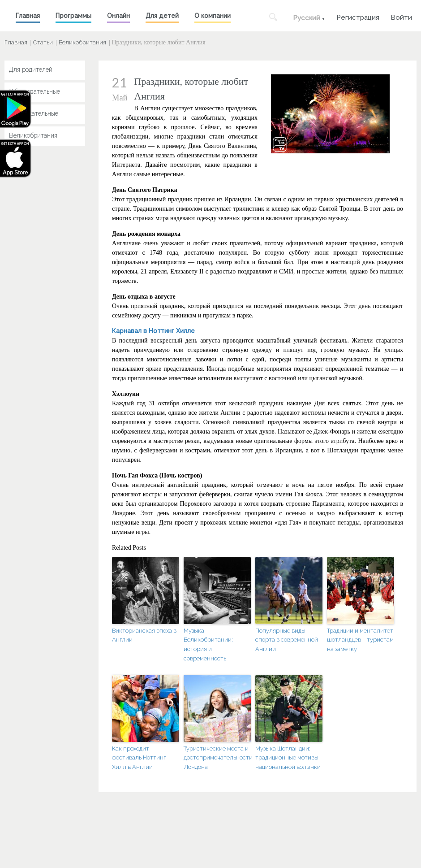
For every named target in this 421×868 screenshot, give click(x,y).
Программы (73, 16)
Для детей (162, 16)
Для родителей (31, 69)
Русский (307, 18)
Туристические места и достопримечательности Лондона (217, 758)
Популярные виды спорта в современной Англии (287, 640)
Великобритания (82, 42)
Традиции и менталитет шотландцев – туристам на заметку (360, 640)
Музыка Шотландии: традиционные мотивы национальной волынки (288, 758)
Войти (401, 16)
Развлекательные (34, 113)
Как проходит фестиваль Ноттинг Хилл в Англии (139, 758)
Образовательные (34, 91)
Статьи (43, 42)
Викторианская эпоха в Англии (144, 635)
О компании (213, 16)
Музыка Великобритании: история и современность (208, 644)
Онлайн (118, 16)
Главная (28, 16)
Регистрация (358, 16)
